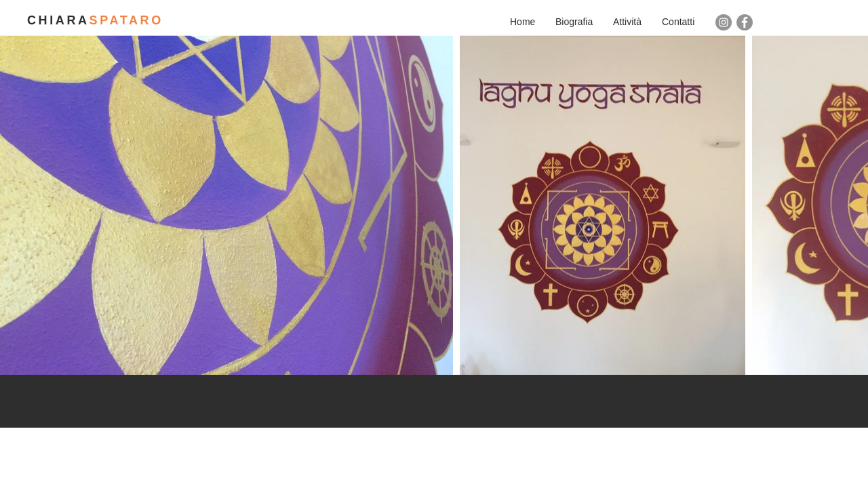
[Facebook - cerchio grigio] (745, 22)
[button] (627, 22)
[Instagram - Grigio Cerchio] (724, 22)
